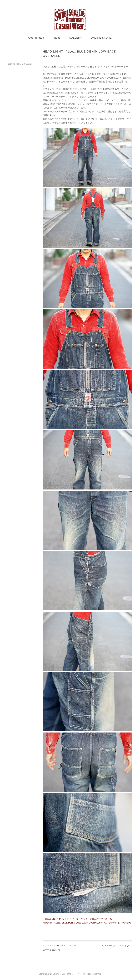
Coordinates (36, 38)
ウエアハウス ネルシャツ (117, 946)
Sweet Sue (29, 64)
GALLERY (76, 38)
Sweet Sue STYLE (70, 19)
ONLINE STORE (101, 38)
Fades (57, 38)
